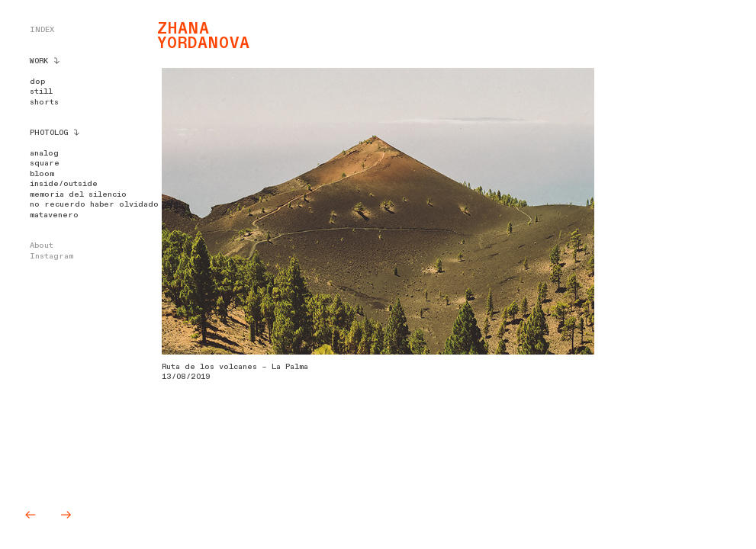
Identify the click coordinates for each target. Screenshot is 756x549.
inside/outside (64, 184)
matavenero (54, 215)
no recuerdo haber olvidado (94, 204)
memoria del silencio (78, 194)
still (41, 91)
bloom (42, 174)
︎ (66, 515)
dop (37, 82)
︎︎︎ (34, 515)
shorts (44, 102)
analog (44, 153)
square (45, 163)
